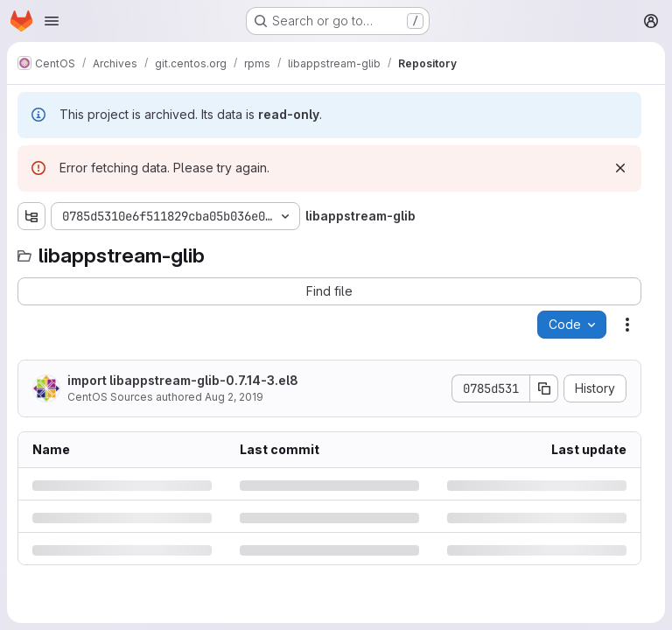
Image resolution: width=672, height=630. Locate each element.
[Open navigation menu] (52, 21)
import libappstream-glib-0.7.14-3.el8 (183, 380)
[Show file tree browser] (31, 216)
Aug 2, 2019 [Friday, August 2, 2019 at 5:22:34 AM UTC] (234, 397)
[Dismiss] (620, 168)
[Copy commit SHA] (544, 388)
